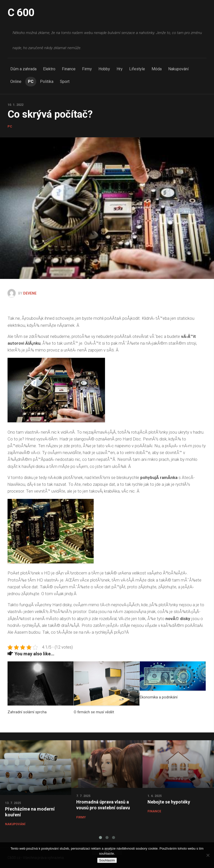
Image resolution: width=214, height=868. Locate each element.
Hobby (104, 69)
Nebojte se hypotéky (169, 802)
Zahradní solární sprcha (27, 712)
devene (30, 293)
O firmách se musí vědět (94, 712)
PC (31, 82)
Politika (47, 82)
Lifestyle (137, 69)
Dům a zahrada (23, 69)
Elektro (49, 69)
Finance (69, 69)
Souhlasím (107, 860)
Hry (120, 69)
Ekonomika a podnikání (159, 697)
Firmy (87, 69)
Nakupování (178, 69)
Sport (65, 82)
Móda (157, 69)
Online (16, 82)
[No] (208, 855)
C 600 (21, 12)
